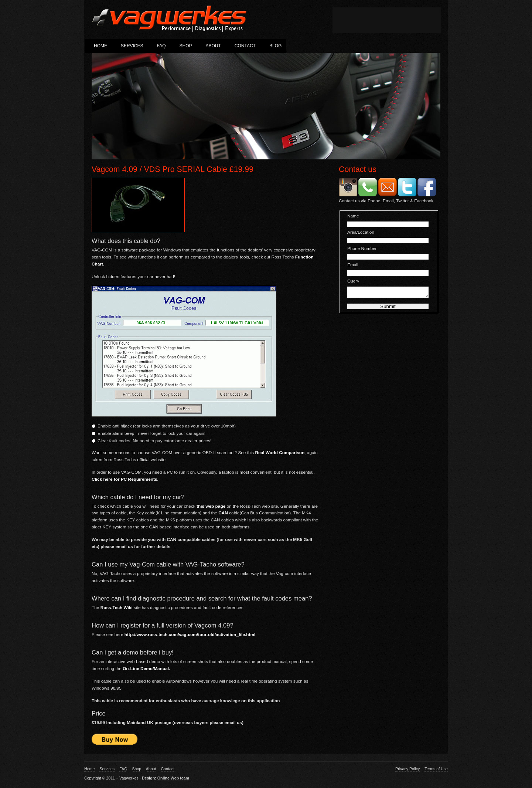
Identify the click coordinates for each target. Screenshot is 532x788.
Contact (245, 46)
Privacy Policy (407, 769)
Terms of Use (436, 769)
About (213, 46)
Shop (185, 46)
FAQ (161, 46)
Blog (275, 46)
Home (100, 46)
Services (132, 46)
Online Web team (173, 778)
